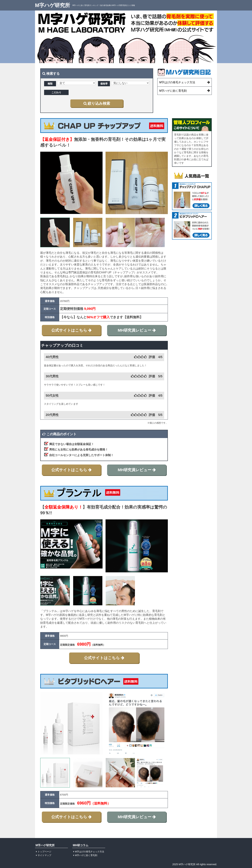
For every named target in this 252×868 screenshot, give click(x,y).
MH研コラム (81, 845)
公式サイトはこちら (71, 330)
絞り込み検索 (97, 103)
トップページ (44, 852)
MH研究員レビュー (137, 330)
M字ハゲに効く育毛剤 (86, 855)
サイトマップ (44, 855)
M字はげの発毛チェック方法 (90, 852)
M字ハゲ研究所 (52, 5)
